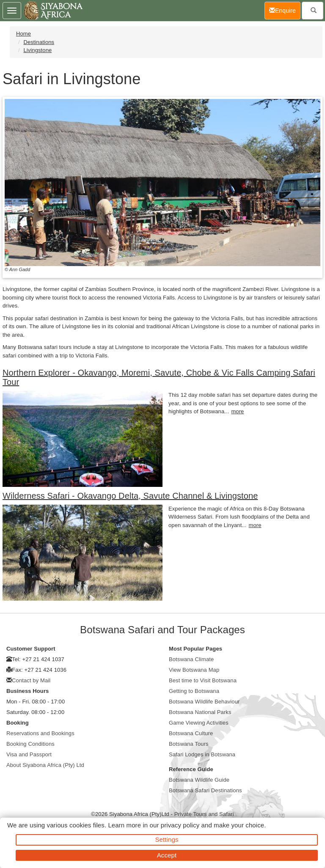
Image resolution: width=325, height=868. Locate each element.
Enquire (285, 10)
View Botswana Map (194, 670)
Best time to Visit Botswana (203, 680)
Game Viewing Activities (199, 723)
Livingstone (37, 50)
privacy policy (180, 825)
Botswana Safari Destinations (205, 790)
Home (23, 34)
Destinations (39, 42)
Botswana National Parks (200, 712)
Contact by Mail (31, 680)
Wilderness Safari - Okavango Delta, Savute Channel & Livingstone (130, 496)
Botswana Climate (191, 659)
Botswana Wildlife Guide (199, 780)
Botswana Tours (189, 744)
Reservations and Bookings (40, 733)
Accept (167, 855)
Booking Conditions (30, 744)
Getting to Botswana (194, 691)
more (237, 411)
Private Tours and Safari (204, 814)
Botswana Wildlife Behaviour (204, 702)
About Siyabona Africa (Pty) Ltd (45, 765)
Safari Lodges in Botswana (202, 754)
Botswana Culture (191, 733)
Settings (167, 839)
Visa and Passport (29, 754)
